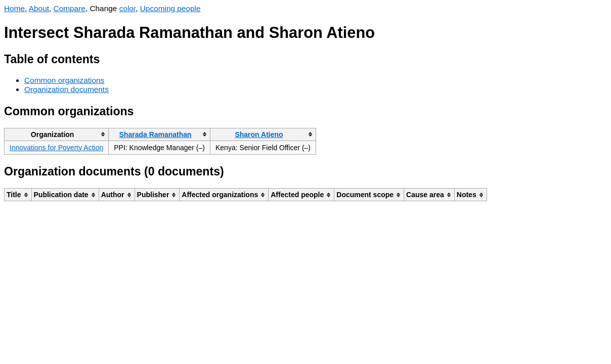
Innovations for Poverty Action (56, 148)
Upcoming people (170, 8)
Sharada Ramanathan (156, 134)
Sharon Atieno (259, 134)
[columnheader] (57, 134)
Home (14, 8)
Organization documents (67, 89)
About (39, 8)
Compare (70, 8)
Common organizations (64, 80)
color (128, 8)
